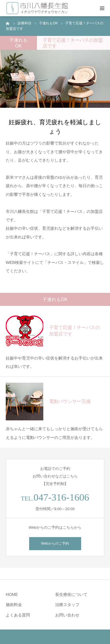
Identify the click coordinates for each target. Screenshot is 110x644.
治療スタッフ (67, 605)
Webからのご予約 (55, 543)
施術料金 (14, 605)
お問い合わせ (67, 615)
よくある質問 (18, 615)
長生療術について (71, 594)
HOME (12, 594)
